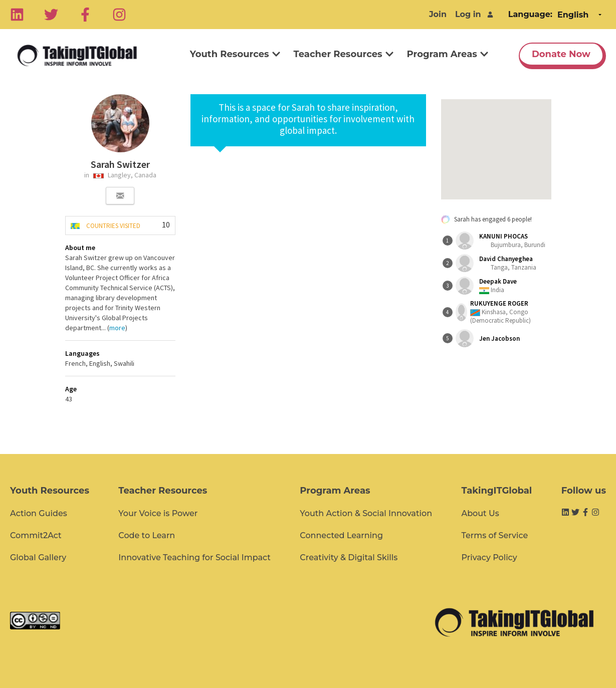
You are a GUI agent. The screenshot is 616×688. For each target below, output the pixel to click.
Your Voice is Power (158, 513)
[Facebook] (85, 15)
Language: (530, 14)
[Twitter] (51, 15)
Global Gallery (38, 557)
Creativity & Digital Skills (349, 557)
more (117, 328)
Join (438, 14)
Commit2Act (36, 535)
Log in (468, 14)
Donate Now (561, 54)
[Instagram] (119, 15)
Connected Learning (341, 535)
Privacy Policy (489, 557)
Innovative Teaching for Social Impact (194, 557)
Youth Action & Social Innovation (366, 513)
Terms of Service (494, 535)
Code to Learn (147, 535)
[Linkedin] (17, 15)
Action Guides (39, 513)
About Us (480, 513)
